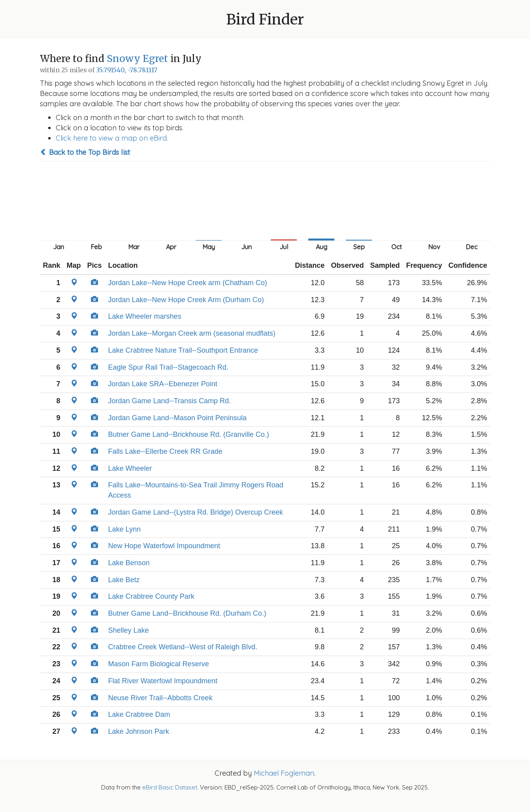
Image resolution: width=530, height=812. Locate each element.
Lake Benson (129, 563)
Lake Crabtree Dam (139, 714)
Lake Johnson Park (139, 731)
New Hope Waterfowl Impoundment (164, 546)
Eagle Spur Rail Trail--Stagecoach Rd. (168, 367)
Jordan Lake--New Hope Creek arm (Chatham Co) (188, 283)
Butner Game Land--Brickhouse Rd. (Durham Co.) (187, 613)
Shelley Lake (129, 630)
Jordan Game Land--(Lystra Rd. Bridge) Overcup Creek (196, 512)
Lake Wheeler (130, 468)
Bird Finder (265, 20)
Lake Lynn (124, 529)
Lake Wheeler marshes (145, 316)
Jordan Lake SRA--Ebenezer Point (163, 384)
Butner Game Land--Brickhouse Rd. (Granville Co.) (189, 434)
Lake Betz (124, 580)
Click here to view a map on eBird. (112, 138)
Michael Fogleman (284, 773)
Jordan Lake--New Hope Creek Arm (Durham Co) (186, 300)
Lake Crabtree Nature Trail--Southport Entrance (183, 350)
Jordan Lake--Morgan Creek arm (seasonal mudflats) (192, 333)
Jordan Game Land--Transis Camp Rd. (170, 401)
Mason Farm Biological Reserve (159, 664)
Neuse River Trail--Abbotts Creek (160, 698)
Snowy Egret (137, 59)
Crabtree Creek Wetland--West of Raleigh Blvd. (183, 647)
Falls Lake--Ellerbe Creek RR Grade (165, 451)
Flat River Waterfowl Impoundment (163, 681)
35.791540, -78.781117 (127, 70)
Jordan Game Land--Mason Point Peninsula (177, 418)
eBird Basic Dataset (170, 787)
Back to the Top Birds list (85, 152)
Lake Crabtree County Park (151, 596)
